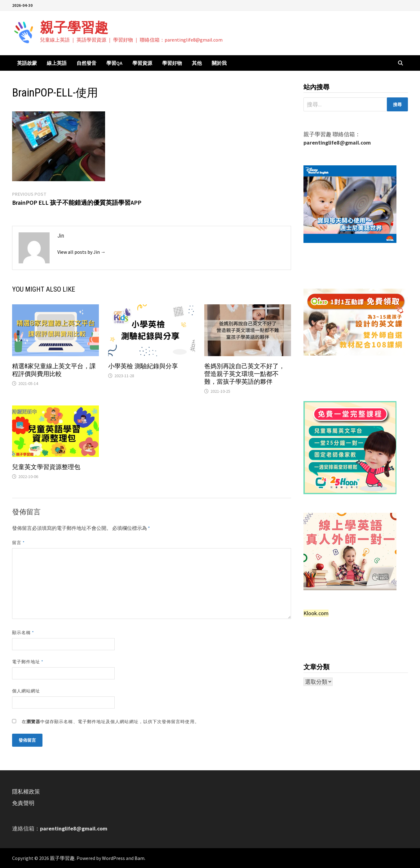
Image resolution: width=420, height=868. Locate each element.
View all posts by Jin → (82, 252)
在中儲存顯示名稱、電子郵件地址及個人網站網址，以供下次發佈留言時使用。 (111, 722)
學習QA (114, 63)
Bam (139, 858)
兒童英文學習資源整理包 (46, 467)
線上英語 (57, 63)
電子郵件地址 (28, 662)
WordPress (113, 858)
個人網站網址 (26, 691)
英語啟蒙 (27, 63)
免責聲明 (23, 803)
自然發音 (86, 63)
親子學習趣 (74, 27)
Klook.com (316, 613)
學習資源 (142, 63)
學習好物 (172, 63)
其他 (197, 63)
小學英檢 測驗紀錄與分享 (143, 366)
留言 (18, 543)
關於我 (219, 63)
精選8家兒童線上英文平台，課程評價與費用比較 (54, 370)
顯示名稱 (23, 633)
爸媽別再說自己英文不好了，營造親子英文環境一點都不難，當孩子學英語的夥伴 (245, 374)
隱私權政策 (26, 792)
